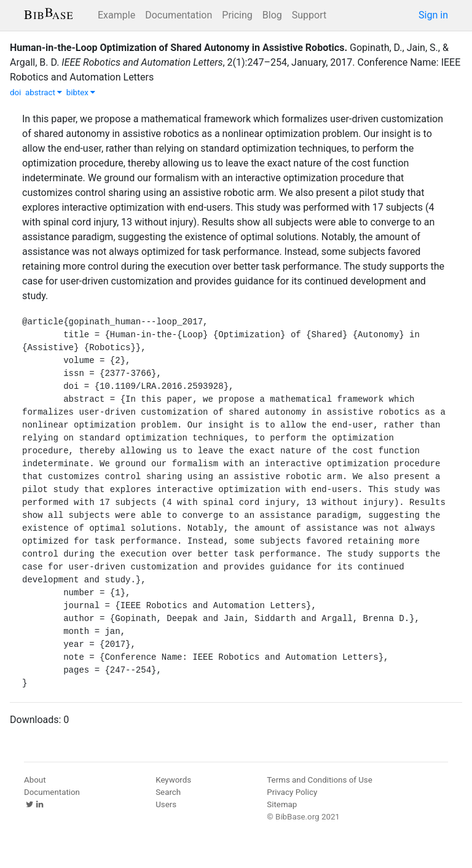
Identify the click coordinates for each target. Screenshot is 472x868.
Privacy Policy (292, 792)
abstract (44, 92)
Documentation (179, 15)
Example (116, 15)
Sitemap (282, 804)
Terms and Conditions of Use (319, 780)
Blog (272, 15)
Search (168, 792)
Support (309, 15)
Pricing (237, 15)
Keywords (173, 780)
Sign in (433, 15)
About (35, 780)
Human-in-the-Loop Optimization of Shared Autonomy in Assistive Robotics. (179, 48)
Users (166, 804)
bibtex (81, 92)
